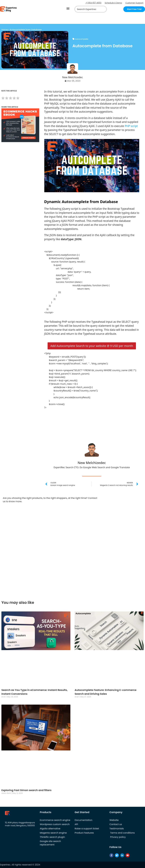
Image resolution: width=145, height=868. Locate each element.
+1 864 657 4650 (93, 3)
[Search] (103, 9)
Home (5, 30)
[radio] (3, 99)
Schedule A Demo (113, 3)
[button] (68, 9)
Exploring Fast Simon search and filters (26, 790)
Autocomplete (82, 39)
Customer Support (134, 3)
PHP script (131, 126)
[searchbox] (88, 9)
